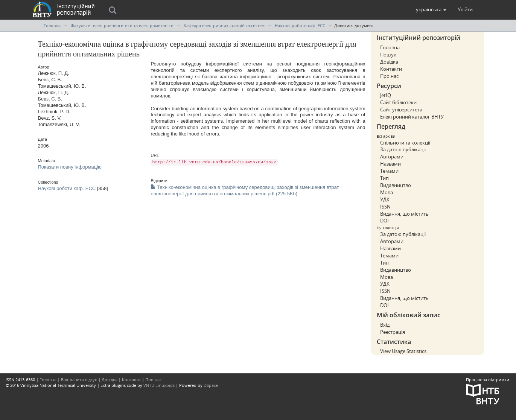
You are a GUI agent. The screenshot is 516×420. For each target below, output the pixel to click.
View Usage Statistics (403, 351)
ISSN (385, 207)
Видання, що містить (404, 214)
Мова (387, 192)
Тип (384, 178)
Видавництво (396, 185)
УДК (385, 199)
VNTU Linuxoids (159, 385)
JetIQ (386, 95)
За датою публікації (403, 149)
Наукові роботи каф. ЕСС (300, 25)
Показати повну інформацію (70, 167)
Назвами (390, 164)
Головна (52, 25)
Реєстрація (393, 332)
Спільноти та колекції (405, 143)
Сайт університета (401, 110)
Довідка (389, 62)
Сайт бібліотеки (398, 102)
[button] (431, 9)
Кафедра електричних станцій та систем (224, 25)
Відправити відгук (79, 380)
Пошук (388, 55)
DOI (384, 221)
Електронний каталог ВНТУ (412, 117)
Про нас (389, 76)
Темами (389, 171)
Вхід (385, 325)
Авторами (392, 157)
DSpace (211, 385)
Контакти (391, 69)
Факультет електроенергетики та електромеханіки (122, 25)
